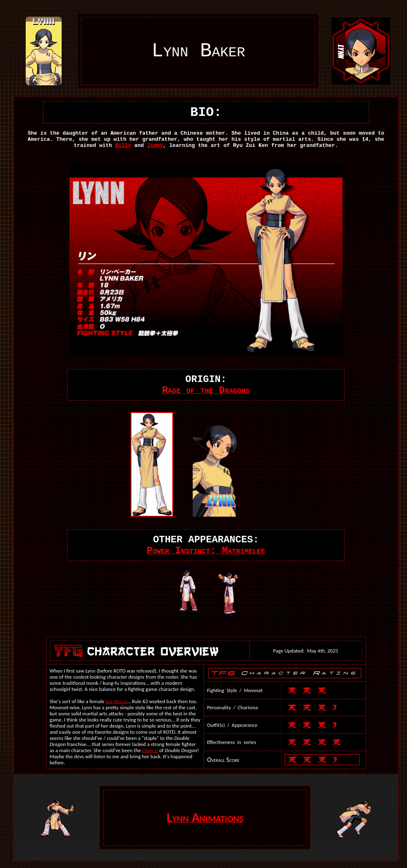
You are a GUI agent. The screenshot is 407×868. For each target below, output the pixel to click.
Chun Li (150, 750)
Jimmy (155, 145)
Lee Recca (116, 701)
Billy (123, 145)
